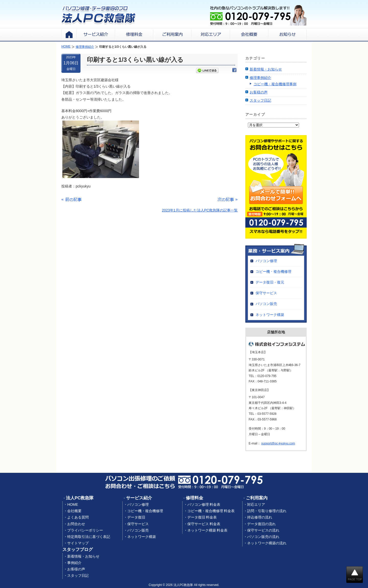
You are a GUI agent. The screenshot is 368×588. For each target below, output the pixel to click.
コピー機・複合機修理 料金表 (211, 511)
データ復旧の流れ (261, 524)
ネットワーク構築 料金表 (208, 530)
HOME (73, 504)
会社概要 (74, 511)
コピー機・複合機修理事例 (275, 84)
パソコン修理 (266, 261)
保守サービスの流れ (263, 530)
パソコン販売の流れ (263, 537)
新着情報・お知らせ (266, 69)
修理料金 (194, 498)
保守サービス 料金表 (204, 524)
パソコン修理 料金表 (204, 504)
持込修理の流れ (260, 517)
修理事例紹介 (260, 78)
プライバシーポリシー (85, 530)
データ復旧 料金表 (202, 517)
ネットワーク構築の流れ (267, 543)
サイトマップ (78, 543)
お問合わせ (76, 524)
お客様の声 (259, 92)
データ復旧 (136, 517)
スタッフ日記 (260, 100)
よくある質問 (78, 517)
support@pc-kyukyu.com (278, 443)
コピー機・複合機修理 (273, 272)
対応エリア (256, 504)
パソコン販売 (266, 304)
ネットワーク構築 (270, 315)
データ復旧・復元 (270, 282)
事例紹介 (74, 563)
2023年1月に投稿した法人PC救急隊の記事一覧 (200, 210)
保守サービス (266, 293)
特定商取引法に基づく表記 (89, 537)
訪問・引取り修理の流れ (267, 511)
